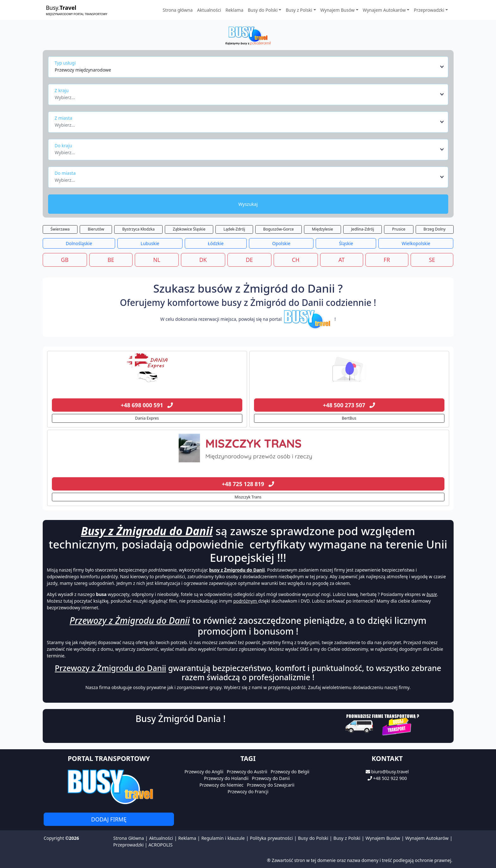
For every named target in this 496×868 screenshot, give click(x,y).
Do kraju (63, 146)
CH (296, 260)
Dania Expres (147, 418)
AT (342, 260)
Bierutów (96, 229)
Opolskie (281, 243)
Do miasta (65, 173)
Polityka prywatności (271, 838)
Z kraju (62, 90)
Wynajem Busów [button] (338, 10)
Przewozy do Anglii (204, 772)
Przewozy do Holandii (226, 778)
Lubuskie (150, 243)
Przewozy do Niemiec (221, 785)
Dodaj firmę (109, 819)
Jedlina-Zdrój (363, 229)
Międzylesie (322, 229)
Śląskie (346, 243)
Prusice (399, 229)
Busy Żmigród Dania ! (181, 719)
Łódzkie (216, 243)
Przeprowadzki (128, 845)
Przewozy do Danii (271, 778)
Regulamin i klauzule (223, 838)
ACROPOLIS (160, 845)
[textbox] (246, 96)
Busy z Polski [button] (299, 10)
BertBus (349, 418)
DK (203, 260)
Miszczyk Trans (248, 497)
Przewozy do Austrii (247, 772)
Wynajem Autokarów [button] (384, 10)
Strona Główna (129, 838)
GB (65, 260)
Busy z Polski (347, 838)
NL (157, 260)
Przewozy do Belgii (290, 772)
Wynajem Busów (383, 838)
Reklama (235, 10)
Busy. (77, 10)
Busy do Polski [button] (263, 10)
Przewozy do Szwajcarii (270, 785)
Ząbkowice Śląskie (189, 229)
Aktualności (209, 10)
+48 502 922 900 (390, 778)
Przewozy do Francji (248, 792)
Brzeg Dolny (435, 229)
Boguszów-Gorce (279, 229)
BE (111, 260)
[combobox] (250, 67)
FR (387, 260)
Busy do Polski (313, 838)
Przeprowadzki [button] (429, 10)
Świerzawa (60, 229)
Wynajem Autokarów (427, 838)
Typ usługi (65, 63)
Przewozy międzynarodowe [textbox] (83, 70)
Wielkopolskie (416, 243)
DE (249, 260)
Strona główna (178, 10)
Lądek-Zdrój (234, 229)
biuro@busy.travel (390, 772)
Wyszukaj (248, 204)
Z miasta (64, 118)
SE (432, 260)
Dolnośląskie (79, 243)
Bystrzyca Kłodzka (139, 229)
